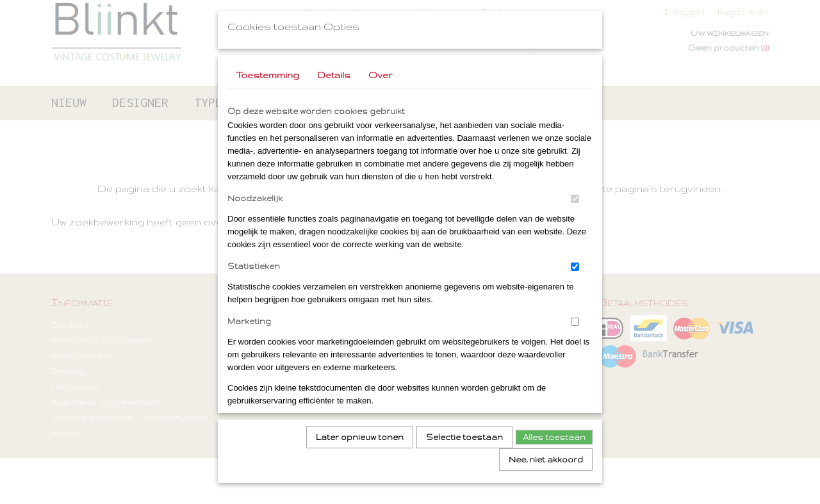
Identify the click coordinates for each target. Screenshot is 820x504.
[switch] (575, 194)
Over (380, 70)
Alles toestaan (554, 433)
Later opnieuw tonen (360, 433)
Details (334, 70)
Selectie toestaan (464, 433)
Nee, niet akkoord (546, 455)
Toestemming (267, 70)
